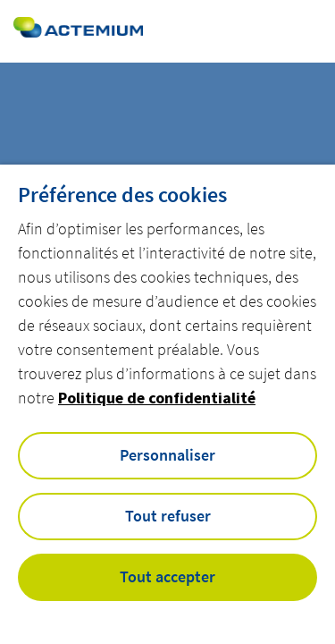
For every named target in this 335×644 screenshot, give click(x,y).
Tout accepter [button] (167, 576)
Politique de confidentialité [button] (157, 398)
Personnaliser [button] (167, 455)
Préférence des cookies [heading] (122, 195)
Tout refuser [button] (168, 516)
